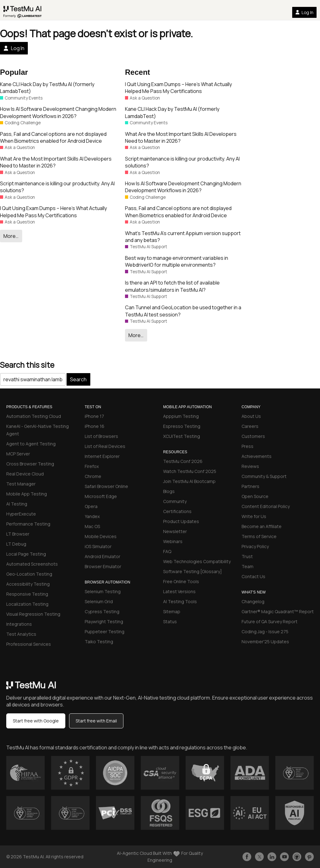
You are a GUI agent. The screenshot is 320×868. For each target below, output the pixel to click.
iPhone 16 (95, 426)
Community (175, 501)
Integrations (19, 624)
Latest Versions (179, 591)
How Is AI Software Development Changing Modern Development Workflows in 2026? (58, 112)
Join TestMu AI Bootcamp (189, 481)
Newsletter (175, 531)
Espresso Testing (182, 426)
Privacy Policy (255, 546)
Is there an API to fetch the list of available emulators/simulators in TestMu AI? (172, 286)
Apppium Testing (181, 416)
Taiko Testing (99, 642)
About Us (251, 416)
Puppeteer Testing (105, 632)
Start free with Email (96, 721)
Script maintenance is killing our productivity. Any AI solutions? (57, 187)
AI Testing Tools (180, 601)
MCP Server (18, 454)
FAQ (167, 551)
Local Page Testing (26, 554)
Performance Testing (28, 524)
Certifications (177, 511)
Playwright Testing (104, 621)
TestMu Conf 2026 (183, 461)
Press (247, 446)
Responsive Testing (27, 594)
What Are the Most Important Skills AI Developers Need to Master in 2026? (56, 162)
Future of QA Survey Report (270, 621)
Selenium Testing (103, 591)
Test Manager (21, 484)
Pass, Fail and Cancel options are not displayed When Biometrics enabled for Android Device (53, 137)
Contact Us (253, 576)
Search (78, 379)
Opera (91, 506)
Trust (247, 556)
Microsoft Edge (101, 496)
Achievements (257, 456)
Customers (253, 436)
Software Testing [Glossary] (192, 571)
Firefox (92, 466)
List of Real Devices (105, 446)
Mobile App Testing (27, 494)
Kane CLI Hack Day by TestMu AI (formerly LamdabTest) (47, 88)
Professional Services (29, 644)
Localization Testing (27, 604)
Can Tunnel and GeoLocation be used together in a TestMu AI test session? (183, 311)
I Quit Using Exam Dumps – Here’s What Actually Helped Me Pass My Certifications (53, 212)
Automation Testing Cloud (34, 416)
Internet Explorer (102, 456)
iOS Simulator (98, 546)
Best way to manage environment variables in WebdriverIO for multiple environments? (177, 261)
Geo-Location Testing (29, 574)
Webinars (173, 541)
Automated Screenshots (32, 564)
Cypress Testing (102, 611)
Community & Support (264, 476)
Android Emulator (102, 556)
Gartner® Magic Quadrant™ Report (278, 611)
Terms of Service (259, 536)
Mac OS (92, 526)
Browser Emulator (103, 566)
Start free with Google (36, 721)
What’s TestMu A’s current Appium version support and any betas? (183, 237)
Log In (304, 12)
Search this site (27, 365)
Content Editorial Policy (266, 506)
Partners (250, 486)
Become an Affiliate (262, 526)
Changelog (253, 601)
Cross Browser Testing (30, 464)
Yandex (92, 516)
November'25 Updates (265, 642)
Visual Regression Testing (33, 614)
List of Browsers (101, 436)
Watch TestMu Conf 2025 (190, 471)
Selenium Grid (99, 601)
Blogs (169, 491)
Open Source (255, 496)
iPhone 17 (94, 416)
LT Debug (16, 544)
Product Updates (181, 521)
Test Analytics (21, 634)
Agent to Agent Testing (31, 444)
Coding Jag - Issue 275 (265, 632)
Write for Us (254, 516)
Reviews (250, 466)
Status (170, 621)
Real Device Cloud (25, 474)
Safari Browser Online (106, 486)
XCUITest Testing (182, 436)
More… (11, 236)
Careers (250, 426)
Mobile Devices (101, 536)
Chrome (93, 476)
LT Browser (18, 534)
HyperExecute (21, 514)
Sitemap (172, 611)
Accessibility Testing (28, 584)
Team (247, 566)
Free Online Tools (181, 581)
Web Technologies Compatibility (197, 561)
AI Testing (17, 504)
